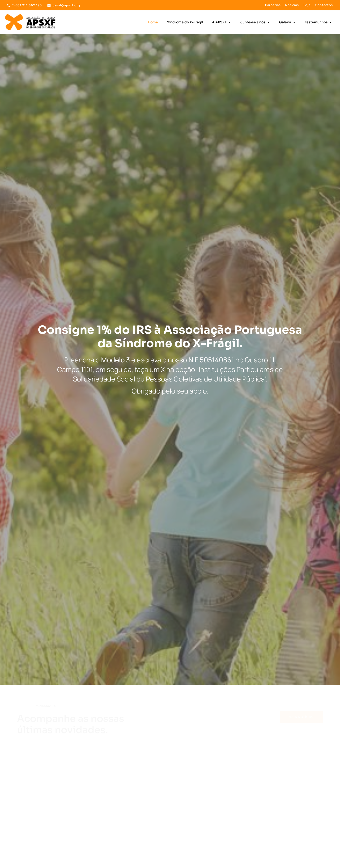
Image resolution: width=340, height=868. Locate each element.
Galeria (285, 22)
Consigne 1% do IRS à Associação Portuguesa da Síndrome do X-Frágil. (170, 337)
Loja (307, 5)
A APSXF (219, 22)
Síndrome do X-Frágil (185, 22)
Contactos (324, 5)
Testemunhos (316, 22)
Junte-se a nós (253, 22)
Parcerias (273, 5)
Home (153, 22)
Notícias (292, 5)
